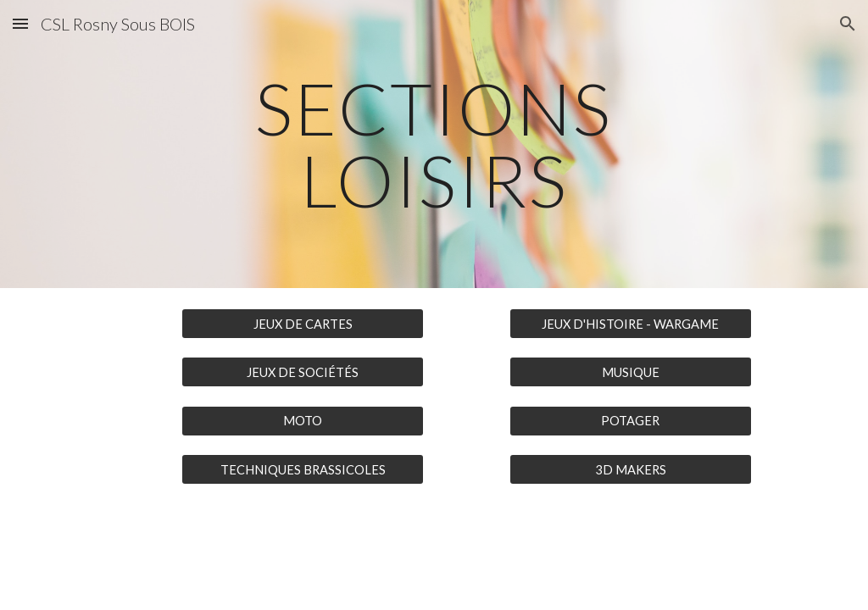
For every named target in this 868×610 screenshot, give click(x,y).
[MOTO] (303, 421)
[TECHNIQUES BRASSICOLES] (303, 469)
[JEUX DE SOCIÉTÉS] (303, 372)
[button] (20, 23)
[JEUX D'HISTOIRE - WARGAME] (631, 324)
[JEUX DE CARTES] (303, 324)
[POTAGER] (631, 421)
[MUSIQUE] (631, 372)
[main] (434, 144)
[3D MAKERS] (631, 469)
